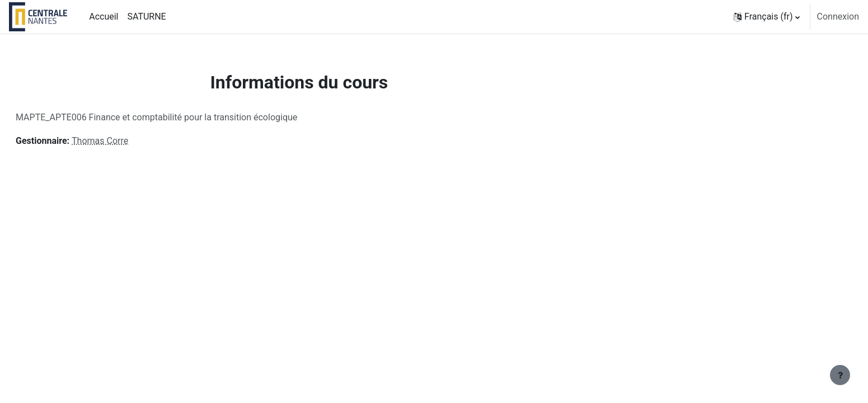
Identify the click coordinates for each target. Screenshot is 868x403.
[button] (767, 17)
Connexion (838, 17)
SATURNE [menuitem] (146, 17)
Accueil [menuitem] (104, 17)
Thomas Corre (127, 141)
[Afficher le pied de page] (840, 375)
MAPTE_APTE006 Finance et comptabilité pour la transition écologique (183, 117)
